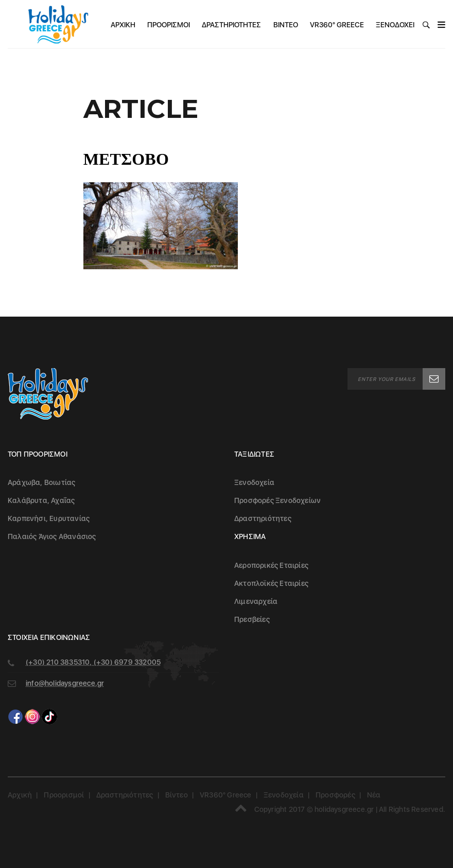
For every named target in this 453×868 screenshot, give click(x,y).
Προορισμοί (169, 25)
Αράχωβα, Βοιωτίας (41, 482)
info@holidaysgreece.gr (65, 683)
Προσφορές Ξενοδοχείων (277, 500)
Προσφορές (335, 795)
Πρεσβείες (252, 619)
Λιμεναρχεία (256, 601)
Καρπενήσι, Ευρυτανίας (49, 518)
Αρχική (123, 25)
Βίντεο (286, 25)
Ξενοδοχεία (397, 25)
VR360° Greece (337, 25)
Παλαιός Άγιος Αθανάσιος (52, 536)
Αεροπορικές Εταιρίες (271, 565)
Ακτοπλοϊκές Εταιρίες (271, 583)
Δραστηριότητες (231, 25)
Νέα (374, 795)
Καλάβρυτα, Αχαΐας (41, 500)
